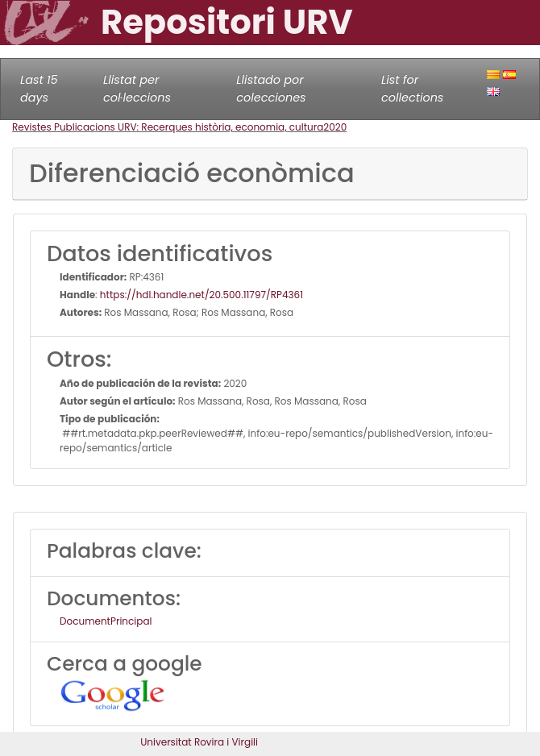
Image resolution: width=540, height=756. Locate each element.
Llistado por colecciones (271, 89)
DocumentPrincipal (106, 621)
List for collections (412, 89)
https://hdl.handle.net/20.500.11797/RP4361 (201, 295)
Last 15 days (39, 89)
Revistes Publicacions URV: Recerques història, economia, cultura (168, 127)
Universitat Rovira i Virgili (199, 742)
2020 (335, 127)
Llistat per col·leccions (137, 89)
